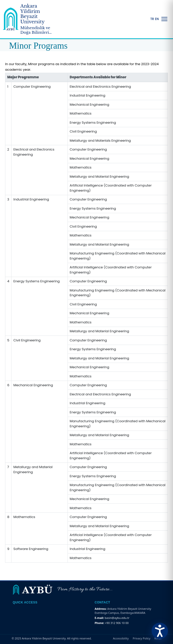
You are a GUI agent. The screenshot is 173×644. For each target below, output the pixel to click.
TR (152, 19)
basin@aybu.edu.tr (117, 618)
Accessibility (121, 638)
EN (157, 19)
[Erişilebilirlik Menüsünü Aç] (160, 631)
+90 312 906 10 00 (117, 623)
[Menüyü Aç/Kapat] (164, 19)
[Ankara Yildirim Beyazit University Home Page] (29, 19)
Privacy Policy (142, 638)
